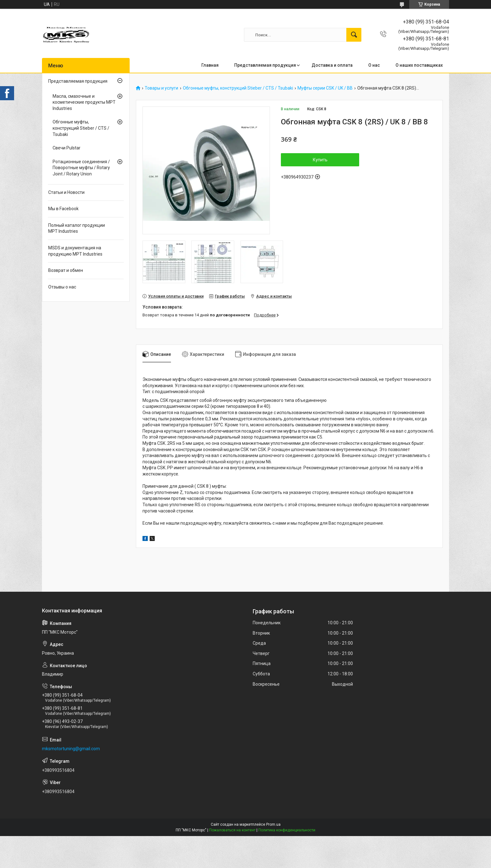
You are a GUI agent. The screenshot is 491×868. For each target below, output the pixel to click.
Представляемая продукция (265, 65)
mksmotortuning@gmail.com (71, 749)
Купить (320, 160)
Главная (210, 65)
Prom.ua (273, 824)
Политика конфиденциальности (287, 830)
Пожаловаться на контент (232, 830)
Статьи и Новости (66, 192)
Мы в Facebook (63, 209)
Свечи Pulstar (67, 148)
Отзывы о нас (62, 287)
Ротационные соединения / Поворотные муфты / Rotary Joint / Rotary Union (81, 168)
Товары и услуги (161, 88)
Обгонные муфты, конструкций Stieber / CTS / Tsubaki (238, 88)
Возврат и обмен (66, 270)
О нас (374, 65)
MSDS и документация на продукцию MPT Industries (75, 251)
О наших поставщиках (419, 65)
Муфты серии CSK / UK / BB (325, 88)
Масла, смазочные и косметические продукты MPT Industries (84, 102)
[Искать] (354, 35)
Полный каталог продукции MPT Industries (77, 228)
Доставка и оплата (332, 65)
